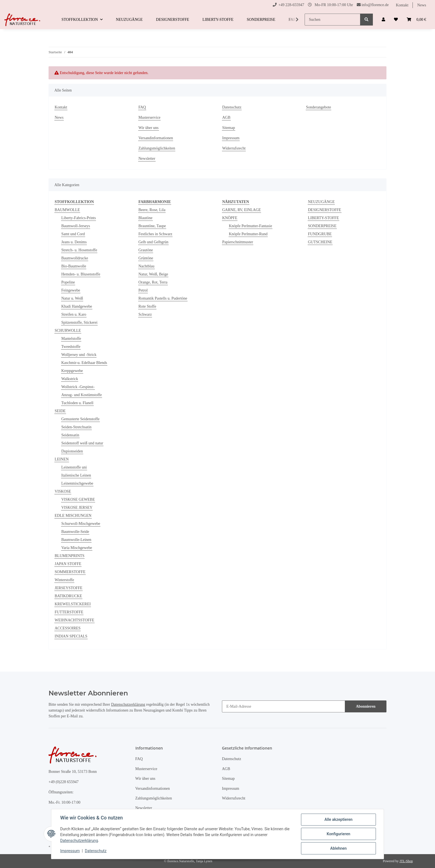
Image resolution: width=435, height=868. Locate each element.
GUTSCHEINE (320, 242)
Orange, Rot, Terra (153, 282)
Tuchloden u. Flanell (77, 403)
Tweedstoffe (71, 347)
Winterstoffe (64, 580)
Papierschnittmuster (238, 242)
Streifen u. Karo (74, 314)
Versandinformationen (156, 138)
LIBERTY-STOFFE (323, 218)
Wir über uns (149, 128)
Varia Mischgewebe (77, 548)
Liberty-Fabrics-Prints (79, 218)
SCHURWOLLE (68, 331)
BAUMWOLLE (67, 210)
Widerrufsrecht (234, 148)
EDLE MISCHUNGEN (73, 516)
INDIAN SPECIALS (71, 636)
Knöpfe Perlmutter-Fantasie (251, 226)
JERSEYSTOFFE (69, 588)
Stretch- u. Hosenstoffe (79, 250)
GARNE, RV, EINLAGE (241, 210)
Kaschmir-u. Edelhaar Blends (84, 363)
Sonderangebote (318, 107)
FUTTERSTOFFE (69, 612)
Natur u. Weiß (72, 298)
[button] (383, 20)
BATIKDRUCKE (68, 596)
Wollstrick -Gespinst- (78, 387)
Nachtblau (146, 266)
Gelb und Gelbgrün (153, 242)
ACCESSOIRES (68, 628)
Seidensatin (70, 435)
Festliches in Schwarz (155, 234)
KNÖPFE (230, 218)
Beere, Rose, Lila (152, 210)
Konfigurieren (338, 834)
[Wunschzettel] (396, 20)
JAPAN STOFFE (68, 564)
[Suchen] (332, 20)
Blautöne (146, 218)
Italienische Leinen (76, 475)
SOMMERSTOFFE (70, 572)
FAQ (142, 107)
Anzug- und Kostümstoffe (82, 395)
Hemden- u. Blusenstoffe (81, 274)
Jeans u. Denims (74, 242)
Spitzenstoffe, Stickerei (79, 322)
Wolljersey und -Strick (79, 355)
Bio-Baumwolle (74, 266)
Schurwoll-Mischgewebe (81, 524)
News (422, 5)
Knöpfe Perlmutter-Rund (248, 234)
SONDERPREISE (322, 226)
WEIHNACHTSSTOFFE (74, 620)
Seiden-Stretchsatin (76, 427)
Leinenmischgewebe (77, 483)
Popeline (68, 282)
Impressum (231, 138)
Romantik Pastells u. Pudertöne (163, 298)
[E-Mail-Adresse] (284, 706)
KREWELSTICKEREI (73, 604)
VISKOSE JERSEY (77, 508)
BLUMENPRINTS (69, 556)
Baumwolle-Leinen (76, 540)
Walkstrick (70, 379)
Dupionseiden (72, 451)
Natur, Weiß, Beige (153, 274)
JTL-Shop (406, 861)
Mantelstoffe (71, 339)
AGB (226, 117)
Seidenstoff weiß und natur (82, 443)
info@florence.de (375, 5)
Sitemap (229, 128)
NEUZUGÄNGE (321, 202)
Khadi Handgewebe (77, 306)
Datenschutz (232, 107)
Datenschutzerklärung (128, 704)
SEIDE (60, 411)
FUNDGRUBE (320, 234)
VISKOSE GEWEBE (78, 499)
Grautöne (146, 250)
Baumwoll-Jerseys (76, 226)
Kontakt (402, 5)
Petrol (143, 290)
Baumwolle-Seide (75, 532)
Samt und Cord (73, 234)
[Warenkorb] (417, 20)
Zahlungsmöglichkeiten (157, 148)
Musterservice (149, 117)
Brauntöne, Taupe (152, 226)
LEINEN (62, 459)
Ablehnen (338, 848)
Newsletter (147, 159)
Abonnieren (366, 706)
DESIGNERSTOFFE (325, 210)
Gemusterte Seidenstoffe (80, 419)
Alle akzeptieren (338, 819)
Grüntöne (146, 258)
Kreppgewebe (72, 371)
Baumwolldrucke (75, 258)
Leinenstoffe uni (74, 467)
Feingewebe (71, 290)
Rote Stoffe (147, 306)
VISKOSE (63, 491)
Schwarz (145, 314)
